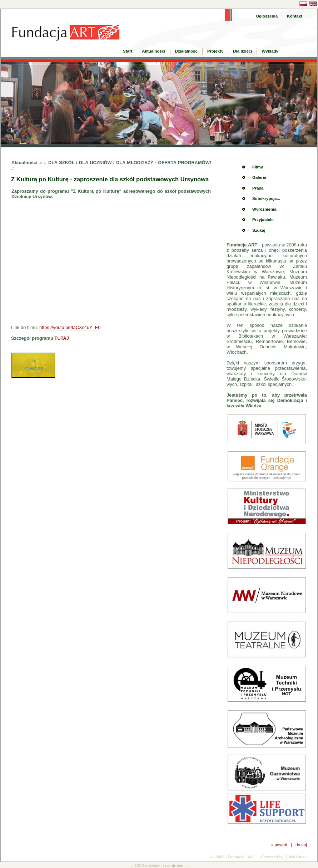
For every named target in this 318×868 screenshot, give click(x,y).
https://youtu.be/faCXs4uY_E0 (70, 327)
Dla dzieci (242, 51)
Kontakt (295, 16)
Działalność (186, 51)
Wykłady (270, 51)
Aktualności (153, 51)
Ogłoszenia (267, 16)
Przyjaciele (263, 220)
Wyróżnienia (264, 209)
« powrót (279, 845)
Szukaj (259, 230)
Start (128, 51)
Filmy (258, 167)
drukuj (301, 845)
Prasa (258, 188)
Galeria (259, 177)
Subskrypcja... (266, 198)
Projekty (215, 51)
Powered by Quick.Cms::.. (286, 857)
